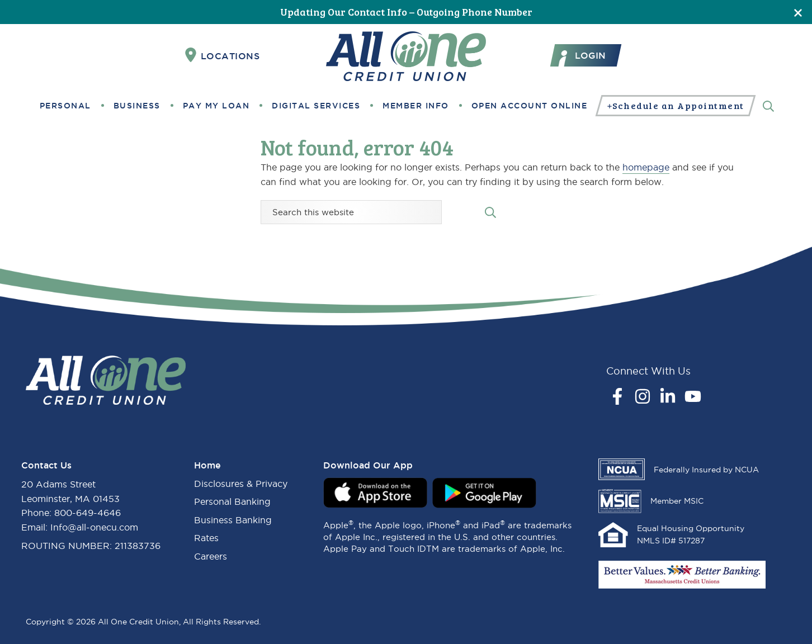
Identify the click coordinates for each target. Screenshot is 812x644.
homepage (646, 167)
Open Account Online (530, 106)
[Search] (768, 105)
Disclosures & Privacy (241, 484)
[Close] (798, 12)
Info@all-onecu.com (94, 527)
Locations (223, 55)
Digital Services (316, 106)
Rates (206, 538)
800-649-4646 (88, 513)
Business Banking (233, 520)
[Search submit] (490, 212)
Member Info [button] (416, 106)
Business (137, 106)
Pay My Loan (216, 106)
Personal (65, 106)
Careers (211, 556)
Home (207, 465)
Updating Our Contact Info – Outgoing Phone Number (406, 12)
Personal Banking (232, 501)
